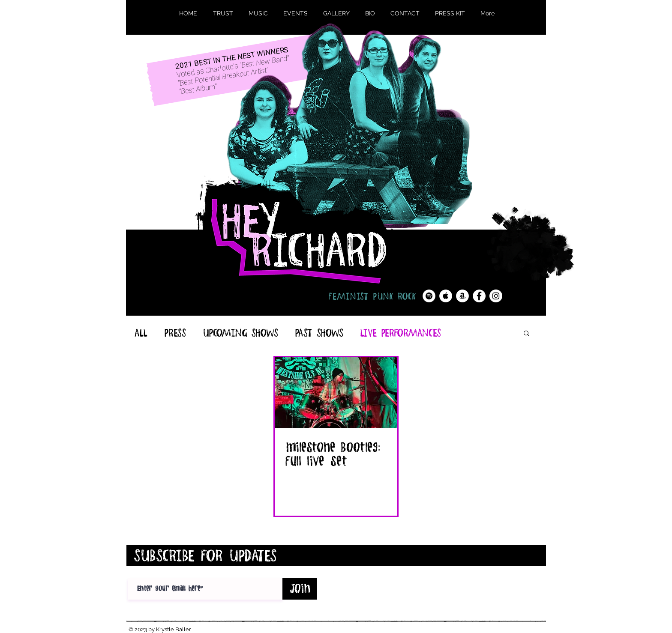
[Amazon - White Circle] (462, 296)
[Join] (300, 589)
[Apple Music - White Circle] (446, 296)
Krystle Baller (174, 629)
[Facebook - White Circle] (479, 296)
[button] (526, 334)
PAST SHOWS (319, 333)
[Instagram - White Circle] (496, 296)
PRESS (175, 333)
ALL (141, 333)
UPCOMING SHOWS (240, 333)
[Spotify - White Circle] (429, 296)
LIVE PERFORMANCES (400, 333)
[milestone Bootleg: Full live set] (336, 393)
